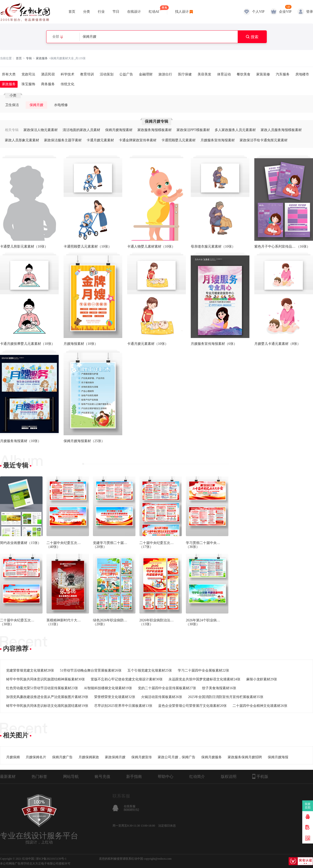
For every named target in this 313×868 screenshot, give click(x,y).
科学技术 (67, 74)
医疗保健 (185, 74)
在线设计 (134, 12)
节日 (116, 12)
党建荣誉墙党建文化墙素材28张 (30, 670)
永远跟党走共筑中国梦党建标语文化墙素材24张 (204, 679)
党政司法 (28, 74)
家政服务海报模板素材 (155, 130)
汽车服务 (283, 74)
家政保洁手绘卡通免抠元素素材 (264, 140)
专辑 (29, 58)
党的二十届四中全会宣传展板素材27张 (167, 688)
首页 (72, 12)
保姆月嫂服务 (212, 757)
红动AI (154, 9)
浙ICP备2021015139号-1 (51, 859)
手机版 (260, 776)
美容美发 (204, 74)
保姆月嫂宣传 (142, 757)
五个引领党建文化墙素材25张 (150, 670)
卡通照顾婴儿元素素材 (179, 140)
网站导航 (71, 777)
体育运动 (224, 74)
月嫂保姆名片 (36, 757)
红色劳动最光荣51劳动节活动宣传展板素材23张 (42, 688)
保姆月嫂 (36, 105)
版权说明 (229, 777)
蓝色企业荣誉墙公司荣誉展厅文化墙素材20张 (192, 706)
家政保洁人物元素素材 (41, 130)
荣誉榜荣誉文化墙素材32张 (115, 697)
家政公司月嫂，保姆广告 (177, 757)
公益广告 (126, 74)
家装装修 (263, 74)
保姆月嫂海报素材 (119, 130)
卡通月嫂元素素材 (100, 140)
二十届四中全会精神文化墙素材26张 (260, 706)
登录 (310, 12)
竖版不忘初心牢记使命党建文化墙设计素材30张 (127, 679)
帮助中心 (166, 777)
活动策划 (107, 74)
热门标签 (39, 777)
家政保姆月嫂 (115, 757)
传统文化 (67, 84)
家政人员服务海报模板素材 (281, 130)
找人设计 (182, 12)
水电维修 (61, 105)
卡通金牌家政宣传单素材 (138, 140)
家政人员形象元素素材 (22, 140)
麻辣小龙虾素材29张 (262, 679)
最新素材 (8, 777)
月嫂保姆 (13, 757)
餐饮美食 (244, 74)
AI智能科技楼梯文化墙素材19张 (108, 688)
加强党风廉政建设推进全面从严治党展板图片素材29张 (47, 697)
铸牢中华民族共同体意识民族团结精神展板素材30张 (45, 679)
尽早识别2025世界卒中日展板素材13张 (123, 706)
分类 (87, 12)
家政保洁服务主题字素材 (63, 140)
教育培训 (87, 74)
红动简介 (197, 777)
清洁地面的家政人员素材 (81, 130)
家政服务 (42, 58)
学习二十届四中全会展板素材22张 (203, 670)
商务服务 (48, 84)
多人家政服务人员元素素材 (235, 130)
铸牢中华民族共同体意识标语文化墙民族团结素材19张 (47, 706)
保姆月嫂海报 (278, 757)
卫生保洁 (12, 105)
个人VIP (258, 12)
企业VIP (285, 12)
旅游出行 (165, 74)
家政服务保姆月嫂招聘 (245, 757)
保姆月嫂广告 (62, 757)
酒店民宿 (48, 74)
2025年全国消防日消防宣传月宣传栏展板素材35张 (226, 697)
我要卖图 (308, 806)
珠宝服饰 (28, 84)
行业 (101, 12)
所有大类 (9, 74)
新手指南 (134, 777)
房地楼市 (302, 74)
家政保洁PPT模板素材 (193, 130)
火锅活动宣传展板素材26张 (162, 697)
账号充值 (102, 777)
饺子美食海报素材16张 (219, 688)
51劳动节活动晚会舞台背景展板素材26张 (91, 670)
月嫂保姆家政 (89, 757)
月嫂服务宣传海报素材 (218, 140)
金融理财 (146, 74)
